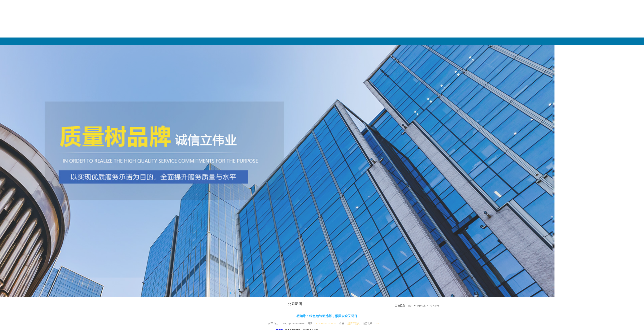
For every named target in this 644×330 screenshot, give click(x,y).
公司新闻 (517, 306)
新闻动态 (544, 41)
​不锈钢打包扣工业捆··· (241, 206)
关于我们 (404, 41)
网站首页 (335, 41)
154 (297, 323)
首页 (492, 306)
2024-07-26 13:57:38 (246, 323)
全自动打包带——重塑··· (243, 184)
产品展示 (474, 41)
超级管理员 (273, 323)
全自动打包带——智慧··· (243, 179)
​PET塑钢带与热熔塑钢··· (242, 190)
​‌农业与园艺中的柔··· (240, 195)
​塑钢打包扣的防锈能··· (241, 201)
